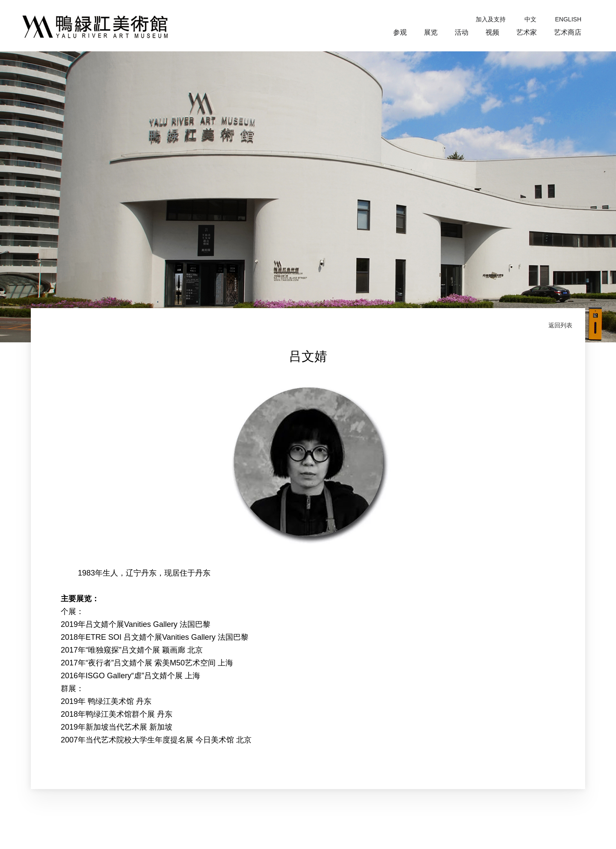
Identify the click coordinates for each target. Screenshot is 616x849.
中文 (530, 19)
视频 (492, 32)
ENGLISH (568, 19)
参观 (400, 32)
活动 (462, 32)
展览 (431, 32)
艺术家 (527, 32)
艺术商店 (568, 32)
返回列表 (560, 325)
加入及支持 (491, 19)
